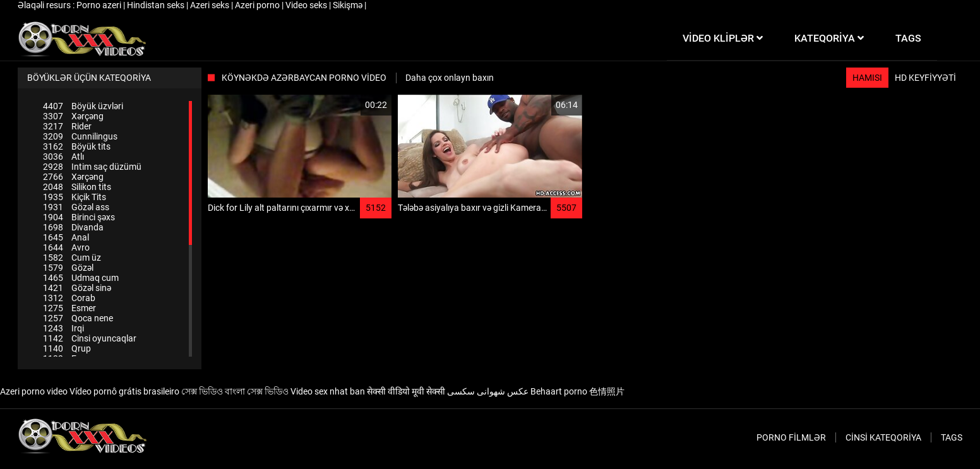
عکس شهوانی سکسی (488, 391)
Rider (67, 126)
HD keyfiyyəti (925, 78)
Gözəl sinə (77, 288)
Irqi (63, 328)
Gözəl (68, 268)
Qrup (67, 348)
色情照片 (607, 391)
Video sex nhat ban (328, 391)
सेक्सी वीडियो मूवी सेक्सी (406, 391)
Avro (66, 247)
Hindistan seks (157, 5)
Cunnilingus (80, 136)
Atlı (63, 157)
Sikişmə (349, 5)
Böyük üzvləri (83, 106)
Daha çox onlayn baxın (450, 78)
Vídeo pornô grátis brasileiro (124, 391)
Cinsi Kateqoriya (883, 437)
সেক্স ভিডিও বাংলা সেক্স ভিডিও (235, 391)
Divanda (73, 227)
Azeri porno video (34, 391)
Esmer (69, 308)
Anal (66, 237)
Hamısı (867, 78)
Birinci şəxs (79, 217)
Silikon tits (77, 187)
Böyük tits (77, 146)
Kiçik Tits (75, 197)
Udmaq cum (81, 278)
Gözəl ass (76, 207)
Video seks (307, 5)
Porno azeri (100, 5)
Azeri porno (258, 5)
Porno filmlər (791, 437)
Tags (952, 437)
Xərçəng (73, 116)
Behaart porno (559, 391)
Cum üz (72, 258)
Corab (69, 298)
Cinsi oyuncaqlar (90, 338)
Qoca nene (78, 318)
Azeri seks (211, 5)
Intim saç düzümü (92, 167)
